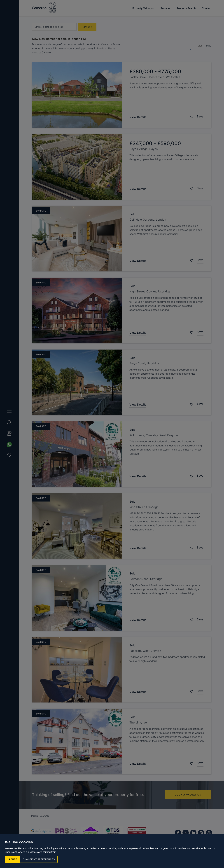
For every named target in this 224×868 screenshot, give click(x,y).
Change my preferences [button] (39, 859)
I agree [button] (12, 859)
